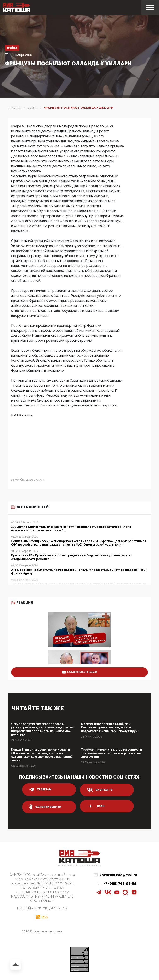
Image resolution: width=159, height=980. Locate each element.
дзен (96, 806)
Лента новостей (30, 507)
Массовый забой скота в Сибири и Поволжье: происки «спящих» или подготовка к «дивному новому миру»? (110, 727)
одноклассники (45, 807)
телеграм (40, 790)
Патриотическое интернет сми (79, 865)
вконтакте (100, 790)
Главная (15, 108)
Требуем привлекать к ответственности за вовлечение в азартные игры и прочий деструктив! (112, 753)
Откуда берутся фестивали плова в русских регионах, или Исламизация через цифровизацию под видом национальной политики (42, 729)
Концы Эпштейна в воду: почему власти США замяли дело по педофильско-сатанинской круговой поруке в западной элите (42, 755)
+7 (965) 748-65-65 (120, 884)
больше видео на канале (80, 672)
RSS (45, 917)
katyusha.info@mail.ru (118, 875)
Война (12, 48)
